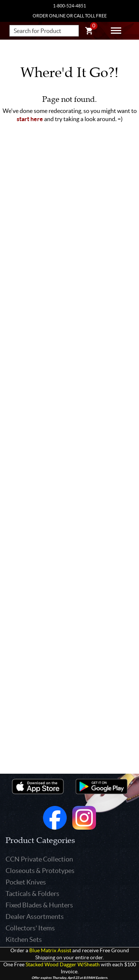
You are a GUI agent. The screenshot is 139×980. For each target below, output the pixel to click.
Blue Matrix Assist (50, 951)
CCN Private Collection (39, 859)
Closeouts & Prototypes (40, 871)
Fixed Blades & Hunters (39, 905)
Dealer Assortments (35, 916)
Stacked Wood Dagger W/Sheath (63, 965)
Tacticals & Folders (32, 894)
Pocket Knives (26, 882)
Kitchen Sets (24, 939)
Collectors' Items (30, 928)
